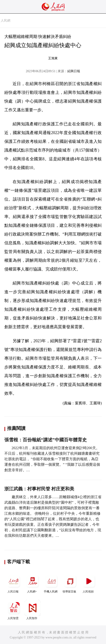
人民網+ (33, 583)
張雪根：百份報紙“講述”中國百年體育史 (46, 440)
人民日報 (14, 583)
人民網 (5, 21)
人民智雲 (14, 610)
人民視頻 (89, 583)
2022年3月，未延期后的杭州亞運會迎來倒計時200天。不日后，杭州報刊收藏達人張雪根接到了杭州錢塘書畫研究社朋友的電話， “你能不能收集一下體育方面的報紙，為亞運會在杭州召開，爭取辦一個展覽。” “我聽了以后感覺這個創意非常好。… (52, 459)
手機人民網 (51, 583)
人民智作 (33, 610)
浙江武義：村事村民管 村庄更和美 (39, 489)
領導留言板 (70, 583)
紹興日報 (74, 71)
